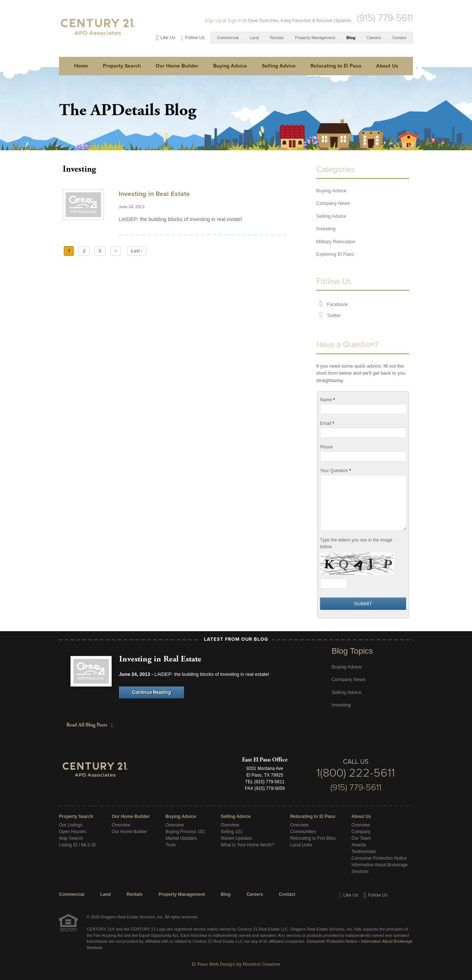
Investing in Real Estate (154, 194)
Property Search (122, 66)
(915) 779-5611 (385, 18)
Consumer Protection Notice (379, 858)
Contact (399, 38)
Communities (303, 832)
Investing (326, 229)
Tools (171, 845)
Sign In (235, 21)
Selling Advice (279, 66)
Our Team (361, 838)
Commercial (228, 38)
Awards (359, 845)
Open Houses (72, 832)
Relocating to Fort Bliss (313, 838)
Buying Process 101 (185, 832)
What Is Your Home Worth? (247, 845)
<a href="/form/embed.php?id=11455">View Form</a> (363, 505)
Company (361, 832)
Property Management (315, 38)
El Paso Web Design (214, 964)
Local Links (301, 845)
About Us (387, 66)
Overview (121, 825)
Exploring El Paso (335, 254)
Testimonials (364, 852)
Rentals (277, 38)
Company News (333, 203)
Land (254, 38)
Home (81, 66)
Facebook (337, 304)
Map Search (71, 838)
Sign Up (213, 21)
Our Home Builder (177, 66)
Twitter (334, 315)
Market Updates (181, 838)
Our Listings (71, 825)
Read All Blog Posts (88, 725)
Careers (374, 38)
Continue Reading (152, 692)
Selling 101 (231, 832)
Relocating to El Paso (336, 66)
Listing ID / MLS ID (77, 845)
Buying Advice (230, 66)
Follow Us (195, 38)
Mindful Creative (261, 964)
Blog (351, 38)
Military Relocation (336, 242)
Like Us (168, 38)
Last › (137, 251)
